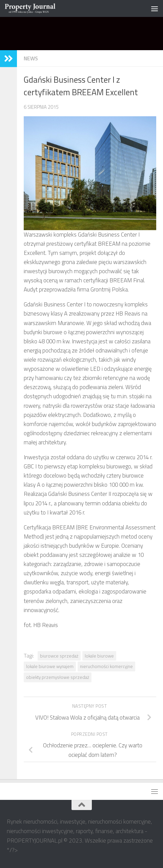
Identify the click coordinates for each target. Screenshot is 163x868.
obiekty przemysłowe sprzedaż (58, 677)
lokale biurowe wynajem (50, 666)
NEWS (31, 58)
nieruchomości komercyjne (106, 666)
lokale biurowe (99, 656)
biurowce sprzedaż (59, 656)
